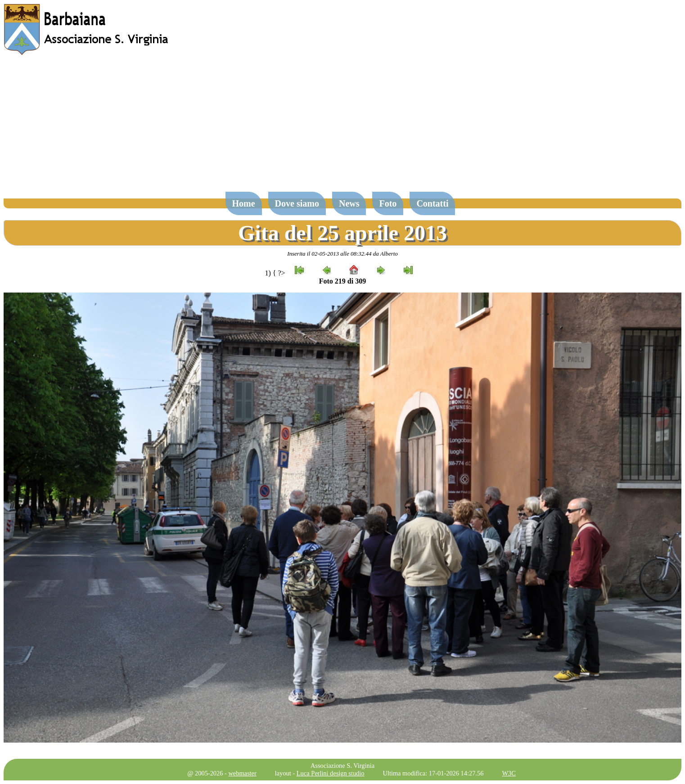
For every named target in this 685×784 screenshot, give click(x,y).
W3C (509, 773)
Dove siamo (297, 203)
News (349, 203)
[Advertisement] (342, 128)
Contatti (432, 203)
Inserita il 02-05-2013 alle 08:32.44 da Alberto (342, 254)
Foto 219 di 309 (342, 281)
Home (244, 203)
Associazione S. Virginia (342, 766)
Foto (388, 203)
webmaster (242, 773)
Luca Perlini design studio (331, 773)
